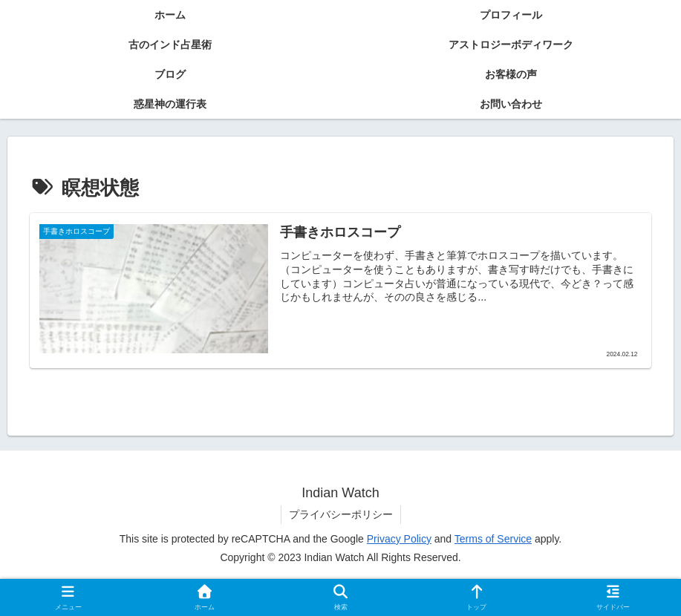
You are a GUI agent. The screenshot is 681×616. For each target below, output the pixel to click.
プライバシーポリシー (341, 514)
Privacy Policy (399, 539)
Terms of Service (493, 539)
